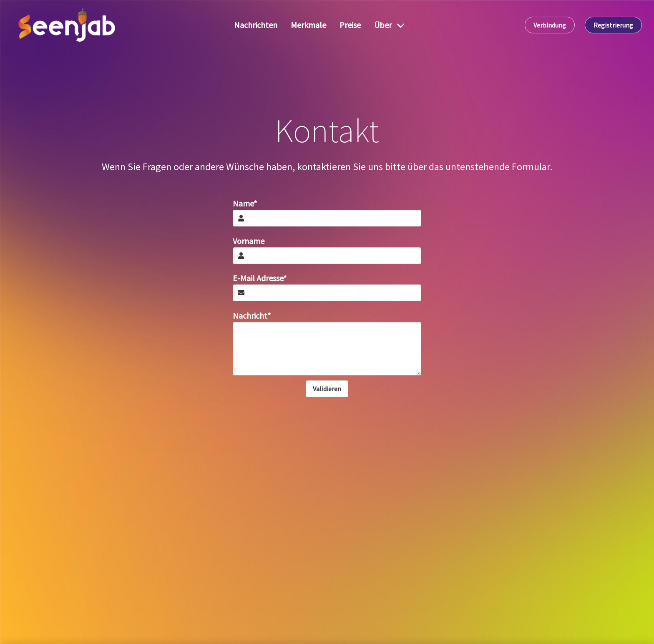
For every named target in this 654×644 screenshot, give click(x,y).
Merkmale (308, 25)
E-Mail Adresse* (260, 278)
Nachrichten (256, 25)
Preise (350, 25)
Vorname (249, 241)
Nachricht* (252, 316)
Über (383, 25)
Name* (245, 203)
